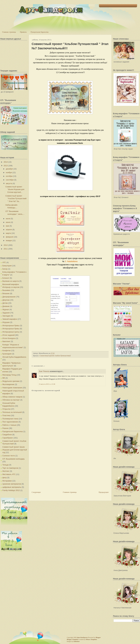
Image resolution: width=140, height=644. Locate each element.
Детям (5, 303)
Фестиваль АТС (9, 474)
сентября (10, 180)
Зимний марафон (10, 319)
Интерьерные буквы (11, 326)
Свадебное (7, 435)
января (9, 240)
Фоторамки (7, 481)
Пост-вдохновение (10, 422)
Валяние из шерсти (11, 281)
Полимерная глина (10, 419)
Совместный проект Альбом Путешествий (55, 356)
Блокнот (6, 278)
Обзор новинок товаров (12, 397)
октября (9, 176)
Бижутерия (7, 266)
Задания (6, 313)
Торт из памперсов (10, 468)
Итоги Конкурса (9, 338)
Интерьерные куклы (11, 332)
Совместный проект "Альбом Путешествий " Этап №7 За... (16, 199)
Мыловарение (8, 384)
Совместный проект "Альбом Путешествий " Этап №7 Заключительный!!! (70, 46)
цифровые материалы (12, 487)
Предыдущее (104, 492)
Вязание (6, 293)
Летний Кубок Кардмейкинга (14, 357)
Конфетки (6, 351)
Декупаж (6, 300)
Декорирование (9, 297)
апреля (9, 230)
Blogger (98, 637)
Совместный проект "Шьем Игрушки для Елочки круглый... (15, 189)
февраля (10, 237)
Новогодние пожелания (12, 388)
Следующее (36, 492)
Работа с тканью (9, 425)
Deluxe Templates (91, 639)
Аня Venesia (44, 371)
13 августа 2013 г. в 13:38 (47, 384)
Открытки (6, 409)
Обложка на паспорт (11, 400)
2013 (6, 166)
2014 (6, 162)
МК (4, 378)
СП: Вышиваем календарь (14, 459)
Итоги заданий (9, 335)
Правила (23, 32)
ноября (9, 172)
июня (8, 222)
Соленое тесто (9, 456)
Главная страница (9, 32)
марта (8, 233)
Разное (5, 428)
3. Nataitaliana (71, 261)
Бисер (5, 269)
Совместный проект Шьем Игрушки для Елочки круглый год (15, 450)
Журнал (6, 309)
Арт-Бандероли (82, 637)
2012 (6, 245)
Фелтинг (6, 471)
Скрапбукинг (8, 438)
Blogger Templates (73, 639)
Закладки (6, 316)
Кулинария (7, 354)
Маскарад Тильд (9, 375)
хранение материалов (12, 484)
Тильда (5, 465)
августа (9, 183)
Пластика (6, 415)
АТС (4, 262)
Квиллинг (6, 341)
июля (8, 219)
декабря (9, 169)
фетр (5, 478)
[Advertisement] (53, 471)
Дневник (6, 306)
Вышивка (6, 290)
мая (7, 226)
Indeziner (77, 641)
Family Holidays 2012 (11, 490)
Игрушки (6, 322)
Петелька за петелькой (12, 412)
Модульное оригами (11, 381)
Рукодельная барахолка (40, 32)
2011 (6, 249)
